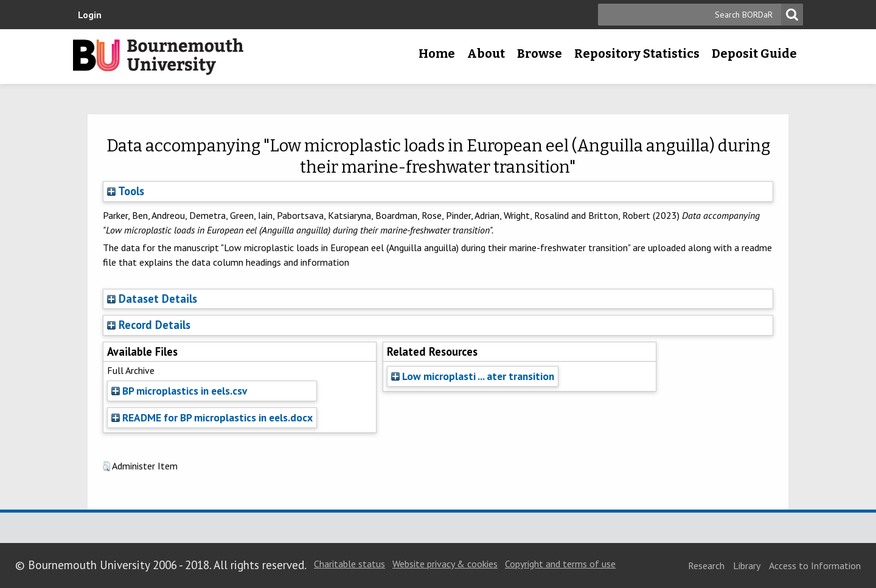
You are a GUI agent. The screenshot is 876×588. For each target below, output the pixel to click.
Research (706, 566)
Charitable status (349, 564)
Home (437, 54)
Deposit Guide (754, 54)
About (486, 54)
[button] (106, 466)
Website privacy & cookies (445, 564)
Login (90, 15)
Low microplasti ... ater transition (473, 376)
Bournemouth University (158, 57)
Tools (126, 191)
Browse (540, 54)
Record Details (155, 325)
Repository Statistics (637, 54)
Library (747, 566)
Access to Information (815, 566)
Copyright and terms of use (560, 564)
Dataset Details (158, 299)
